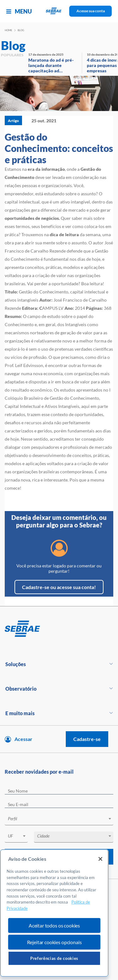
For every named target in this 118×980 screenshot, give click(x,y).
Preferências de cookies (54, 958)
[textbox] (62, 819)
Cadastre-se (87, 739)
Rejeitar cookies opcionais (54, 942)
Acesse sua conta (91, 11)
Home (8, 30)
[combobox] (59, 820)
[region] (54, 913)
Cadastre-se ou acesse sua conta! (59, 587)
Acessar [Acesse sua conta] (23, 739)
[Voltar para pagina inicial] (59, 629)
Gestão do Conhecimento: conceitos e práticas (59, 148)
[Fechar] (100, 859)
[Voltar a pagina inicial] (59, 11)
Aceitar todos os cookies (54, 925)
